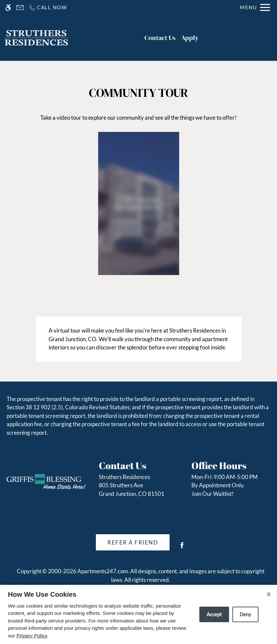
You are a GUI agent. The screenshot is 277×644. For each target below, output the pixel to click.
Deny (245, 614)
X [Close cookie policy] (269, 594)
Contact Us (160, 38)
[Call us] (48, 7)
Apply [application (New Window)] (190, 38)
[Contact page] (20, 7)
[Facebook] (182, 548)
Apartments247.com (103, 571)
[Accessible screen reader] (8, 7)
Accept (214, 614)
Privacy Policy (32, 636)
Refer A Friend (133, 542)
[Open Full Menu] (255, 7)
